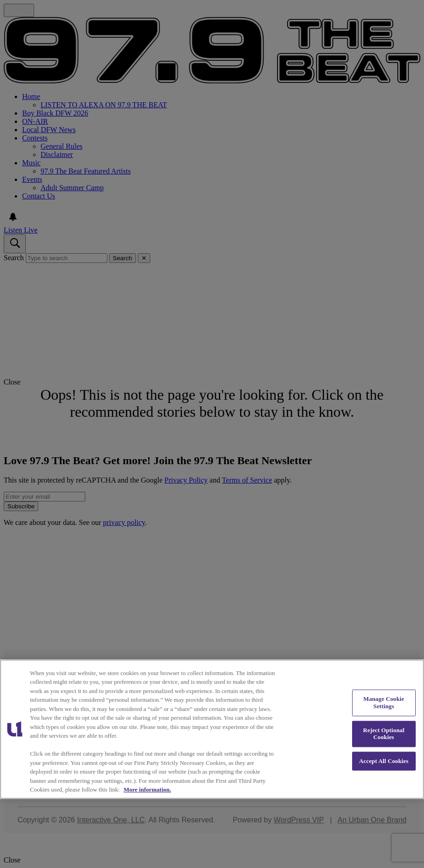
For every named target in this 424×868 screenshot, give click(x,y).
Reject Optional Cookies (384, 734)
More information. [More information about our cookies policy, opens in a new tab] (147, 789)
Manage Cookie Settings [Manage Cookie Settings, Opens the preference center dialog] (384, 703)
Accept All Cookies (384, 761)
